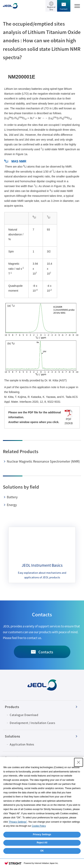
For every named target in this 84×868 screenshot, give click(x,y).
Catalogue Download (24, 715)
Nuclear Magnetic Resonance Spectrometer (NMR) (43, 461)
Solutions (13, 736)
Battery (12, 497)
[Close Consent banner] (79, 762)
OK (42, 851)
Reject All (42, 843)
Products (12, 707)
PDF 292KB (69, 417)
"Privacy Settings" (18, 822)
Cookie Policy (39, 826)
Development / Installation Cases (32, 723)
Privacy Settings (42, 834)
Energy (12, 505)
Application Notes (22, 744)
